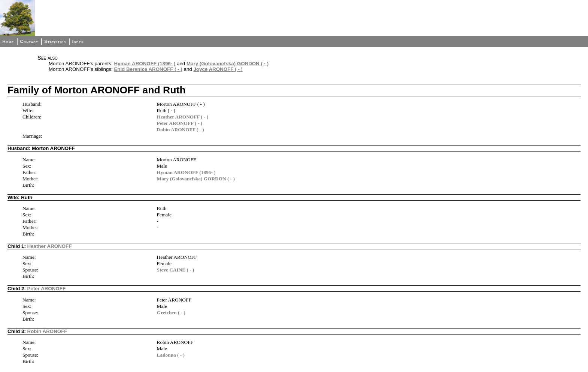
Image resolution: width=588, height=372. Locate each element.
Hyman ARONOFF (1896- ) (145, 64)
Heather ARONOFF (50, 246)
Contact (29, 42)
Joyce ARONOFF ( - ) (218, 69)
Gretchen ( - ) (171, 313)
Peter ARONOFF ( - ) (180, 123)
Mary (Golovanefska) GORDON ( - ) (228, 64)
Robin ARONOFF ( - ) (181, 130)
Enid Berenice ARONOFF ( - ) (148, 69)
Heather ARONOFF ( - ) (183, 117)
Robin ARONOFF (47, 331)
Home (8, 42)
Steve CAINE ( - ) (176, 270)
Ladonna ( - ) (171, 355)
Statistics (55, 42)
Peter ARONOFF (46, 289)
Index (78, 42)
